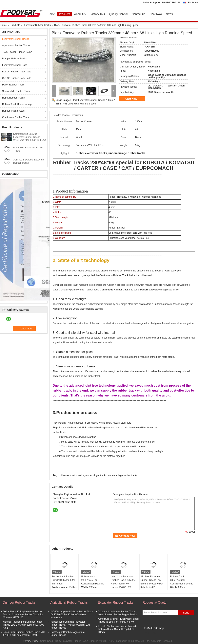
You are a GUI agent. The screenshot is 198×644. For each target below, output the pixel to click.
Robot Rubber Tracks (13, 98)
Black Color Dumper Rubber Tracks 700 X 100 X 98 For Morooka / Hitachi (24, 634)
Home (51, 14)
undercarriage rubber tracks (123, 475)
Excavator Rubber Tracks (37, 25)
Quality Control (119, 14)
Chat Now (156, 14)
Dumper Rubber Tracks (14, 59)
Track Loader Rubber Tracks (17, 52)
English (193, 3)
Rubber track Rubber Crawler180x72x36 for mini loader (63, 580)
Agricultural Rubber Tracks (16, 46)
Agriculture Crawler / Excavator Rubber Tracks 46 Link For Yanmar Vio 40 (119, 620)
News (169, 14)
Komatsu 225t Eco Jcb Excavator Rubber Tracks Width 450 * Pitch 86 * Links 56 (30, 137)
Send (186, 613)
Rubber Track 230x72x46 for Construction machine (182, 580)
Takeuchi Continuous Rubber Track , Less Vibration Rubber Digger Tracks (117, 613)
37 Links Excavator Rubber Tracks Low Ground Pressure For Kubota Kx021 (152, 582)
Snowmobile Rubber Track (16, 91)
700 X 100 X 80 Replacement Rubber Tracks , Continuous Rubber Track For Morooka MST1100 (23, 615)
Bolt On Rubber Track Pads (17, 72)
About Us (80, 14)
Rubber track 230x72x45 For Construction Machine (93, 580)
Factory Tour (97, 14)
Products (64, 14)
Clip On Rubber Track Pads (17, 78)
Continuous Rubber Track (16, 117)
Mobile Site (150, 633)
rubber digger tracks (96, 475)
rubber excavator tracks (71, 475)
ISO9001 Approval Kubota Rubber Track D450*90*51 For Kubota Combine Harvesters (72, 615)
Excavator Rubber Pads (15, 65)
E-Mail (148, 628)
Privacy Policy (31, 641)
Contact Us (139, 14)
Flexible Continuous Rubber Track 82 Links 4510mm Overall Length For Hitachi (118, 629)
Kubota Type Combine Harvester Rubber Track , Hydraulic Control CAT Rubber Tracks (70, 625)
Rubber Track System (14, 111)
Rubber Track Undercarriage (17, 104)
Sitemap (159, 628)
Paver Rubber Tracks (13, 85)
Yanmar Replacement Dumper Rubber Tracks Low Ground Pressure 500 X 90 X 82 (23, 625)
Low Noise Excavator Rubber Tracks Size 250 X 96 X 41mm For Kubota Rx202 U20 (124, 582)
